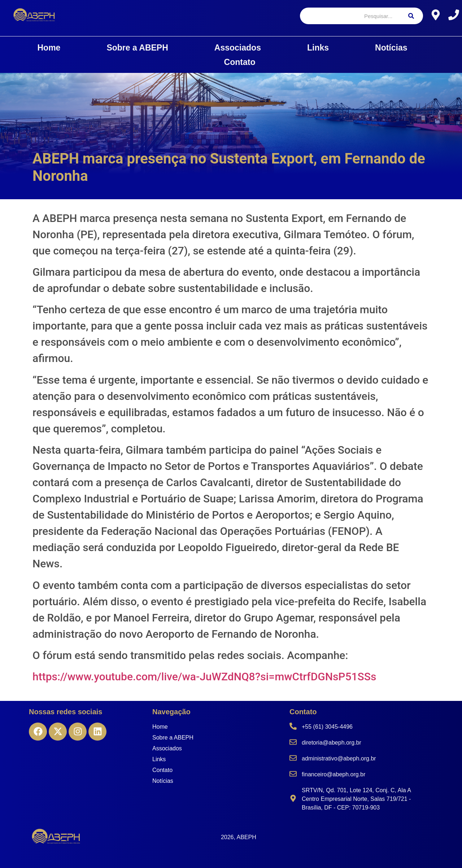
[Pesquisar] (350, 16)
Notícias (391, 48)
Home (49, 48)
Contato (240, 62)
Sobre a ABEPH (137, 48)
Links (318, 48)
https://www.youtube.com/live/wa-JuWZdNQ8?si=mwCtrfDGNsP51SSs (204, 677)
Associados (238, 48)
